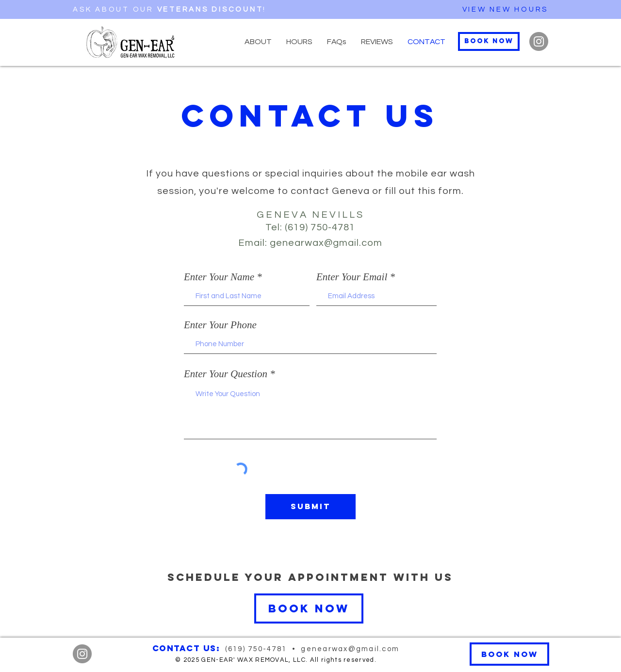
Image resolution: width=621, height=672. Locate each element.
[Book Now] (489, 41)
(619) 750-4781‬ (320, 227)
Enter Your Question (226, 374)
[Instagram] (539, 41)
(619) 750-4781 (257, 649)
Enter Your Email (352, 277)
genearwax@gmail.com (326, 243)
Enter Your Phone (220, 325)
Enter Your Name (219, 277)
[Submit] (310, 507)
